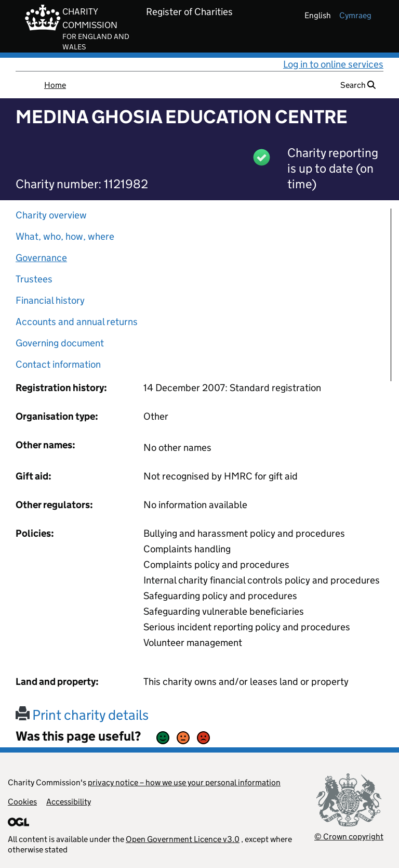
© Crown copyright (349, 837)
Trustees (34, 279)
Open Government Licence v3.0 (183, 839)
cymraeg (355, 15)
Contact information (58, 364)
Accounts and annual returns (77, 322)
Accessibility (69, 802)
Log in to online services (333, 64)
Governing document (60, 343)
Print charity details (82, 715)
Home (55, 85)
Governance (41, 258)
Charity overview (51, 215)
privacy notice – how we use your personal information (184, 782)
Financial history (50, 300)
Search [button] (358, 85)
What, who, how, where (65, 236)
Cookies (22, 802)
